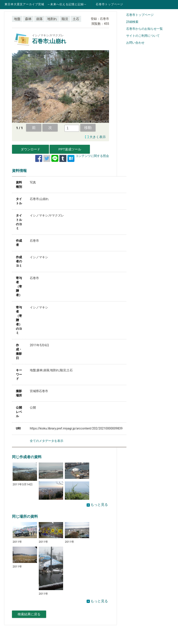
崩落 (39, 19)
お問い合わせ (135, 43)
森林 (28, 19)
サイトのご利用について (143, 36)
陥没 (65, 19)
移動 (88, 128)
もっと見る (97, 505)
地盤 (17, 19)
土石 (76, 19)
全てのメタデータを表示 (47, 441)
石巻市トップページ (109, 4)
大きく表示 (98, 137)
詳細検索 (132, 22)
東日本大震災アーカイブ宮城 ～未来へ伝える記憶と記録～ (46, 4)
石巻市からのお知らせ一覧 (144, 29)
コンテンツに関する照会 (92, 156)
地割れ (52, 19)
